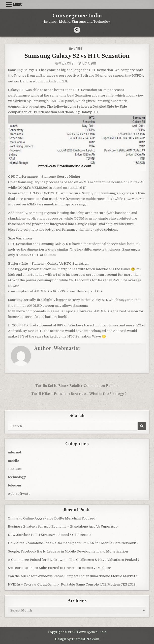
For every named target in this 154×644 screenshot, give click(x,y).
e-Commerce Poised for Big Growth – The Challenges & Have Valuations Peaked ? (74, 560)
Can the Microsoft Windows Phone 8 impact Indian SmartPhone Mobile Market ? (73, 576)
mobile (78, 49)
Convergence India (77, 16)
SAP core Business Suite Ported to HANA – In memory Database (59, 568)
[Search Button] (77, 30)
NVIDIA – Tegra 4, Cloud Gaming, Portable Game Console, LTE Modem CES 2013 (72, 584)
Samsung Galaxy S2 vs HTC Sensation (77, 56)
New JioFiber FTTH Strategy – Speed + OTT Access (50, 535)
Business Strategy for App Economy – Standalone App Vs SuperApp (63, 526)
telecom (14, 485)
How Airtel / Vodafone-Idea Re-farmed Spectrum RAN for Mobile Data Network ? (73, 543)
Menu (18, 5)
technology (17, 477)
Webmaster (67, 63)
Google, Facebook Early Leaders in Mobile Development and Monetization (68, 551)
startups (15, 469)
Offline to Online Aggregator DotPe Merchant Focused (52, 518)
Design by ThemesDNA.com (77, 639)
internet (14, 452)
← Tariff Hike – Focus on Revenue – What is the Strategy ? (77, 394)
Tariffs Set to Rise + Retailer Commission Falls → (77, 386)
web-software (19, 494)
